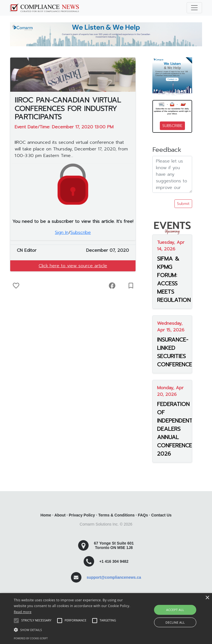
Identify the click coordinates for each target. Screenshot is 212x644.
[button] (74, 630)
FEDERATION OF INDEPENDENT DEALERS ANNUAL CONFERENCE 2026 (172, 429)
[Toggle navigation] (194, 8)
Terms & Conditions (116, 515)
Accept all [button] (175, 610)
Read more (23, 612)
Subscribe (81, 232)
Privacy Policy (82, 515)
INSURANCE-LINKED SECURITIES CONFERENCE (172, 352)
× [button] (207, 598)
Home (46, 515)
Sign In (62, 232)
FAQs (143, 515)
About (60, 515)
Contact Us (161, 515)
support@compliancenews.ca (114, 577)
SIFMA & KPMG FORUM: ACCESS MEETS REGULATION (172, 279)
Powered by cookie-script (31, 638)
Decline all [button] (175, 622)
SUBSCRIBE (172, 126)
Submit (183, 204)
